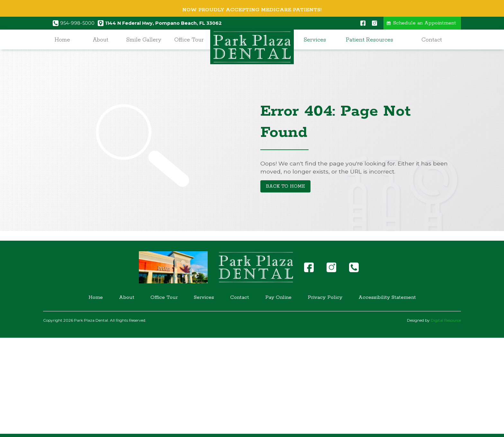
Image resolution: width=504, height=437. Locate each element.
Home (62, 40)
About (101, 40)
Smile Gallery (144, 40)
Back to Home (285, 186)
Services (315, 40)
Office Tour (189, 40)
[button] (317, 40)
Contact (432, 40)
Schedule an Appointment (425, 23)
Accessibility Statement (387, 298)
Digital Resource (446, 320)
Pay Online (278, 298)
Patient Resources (369, 40)
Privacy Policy (325, 298)
